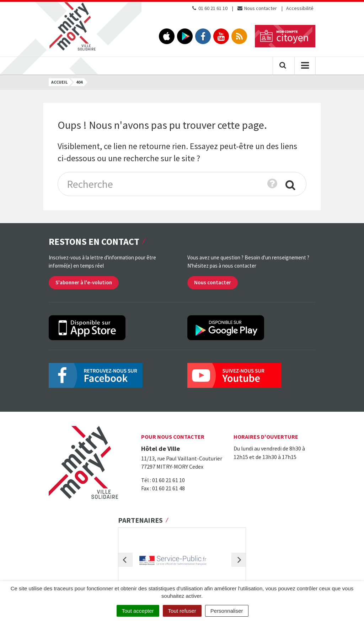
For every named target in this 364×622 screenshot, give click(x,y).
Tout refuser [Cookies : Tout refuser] (182, 611)
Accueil (59, 82)
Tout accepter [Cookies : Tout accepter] (138, 611)
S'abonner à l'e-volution (84, 282)
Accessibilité (300, 8)
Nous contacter (257, 8)
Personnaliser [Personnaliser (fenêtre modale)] (227, 611)
